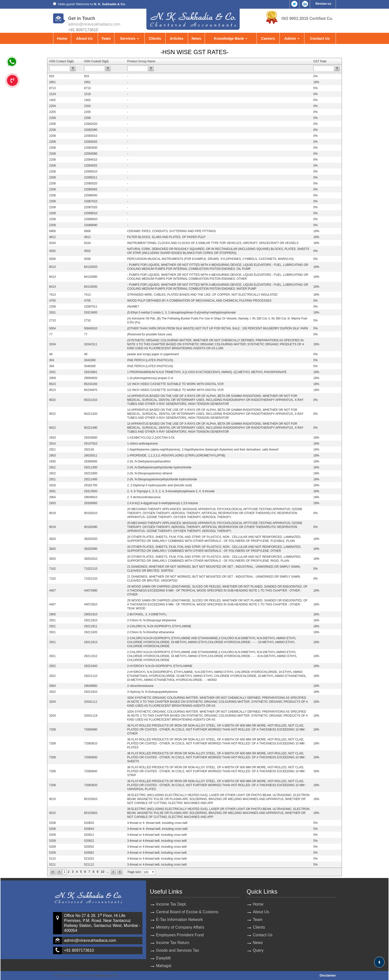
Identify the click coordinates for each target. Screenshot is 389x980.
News (196, 38)
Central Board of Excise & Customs (187, 912)
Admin (292, 38)
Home (62, 38)
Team (106, 38)
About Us (84, 38)
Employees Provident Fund (180, 935)
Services (130, 38)
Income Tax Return (173, 943)
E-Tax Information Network (179, 920)
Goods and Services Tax (178, 950)
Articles (177, 38)
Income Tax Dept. (171, 904)
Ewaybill (163, 958)
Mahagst (164, 966)
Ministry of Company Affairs (180, 927)
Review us (324, 4)
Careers (268, 38)
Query (258, 950)
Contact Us (320, 38)
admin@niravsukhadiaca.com (94, 24)
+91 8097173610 (79, 950)
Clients (155, 38)
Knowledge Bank (231, 38)
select (153, 872)
